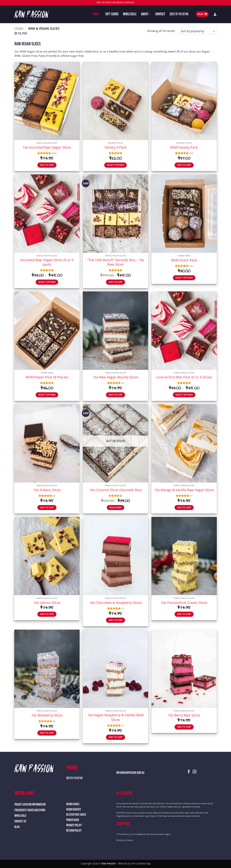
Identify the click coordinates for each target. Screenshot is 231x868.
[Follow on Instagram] (194, 772)
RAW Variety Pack (184, 147)
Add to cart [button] (47, 165)
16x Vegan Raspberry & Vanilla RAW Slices (115, 717)
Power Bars (73, 820)
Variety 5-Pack (116, 147)
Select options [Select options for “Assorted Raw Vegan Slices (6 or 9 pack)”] (47, 282)
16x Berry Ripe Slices (184, 715)
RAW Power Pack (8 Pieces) (47, 377)
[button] (202, 14)
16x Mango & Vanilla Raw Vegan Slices (184, 490)
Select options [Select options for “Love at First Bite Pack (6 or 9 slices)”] (184, 395)
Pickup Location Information (30, 805)
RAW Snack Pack (184, 260)
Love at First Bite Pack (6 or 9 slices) (184, 377)
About (146, 14)
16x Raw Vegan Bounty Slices (116, 377)
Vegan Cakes (73, 804)
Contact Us (20, 821)
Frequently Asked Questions (30, 810)
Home (19, 28)
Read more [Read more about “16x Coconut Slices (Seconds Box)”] (115, 508)
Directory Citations (125, 840)
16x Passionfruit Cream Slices (184, 603)
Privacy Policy (74, 825)
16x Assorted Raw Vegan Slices (47, 147)
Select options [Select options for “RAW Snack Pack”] (184, 278)
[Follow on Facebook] (189, 772)
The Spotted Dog (141, 863)
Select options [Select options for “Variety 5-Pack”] (115, 165)
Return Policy (74, 831)
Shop (97, 14)
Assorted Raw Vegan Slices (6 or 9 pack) (47, 262)
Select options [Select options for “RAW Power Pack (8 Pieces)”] (47, 395)
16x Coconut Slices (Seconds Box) (115, 490)
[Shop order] (198, 31)
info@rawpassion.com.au (130, 773)
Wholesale (130, 14)
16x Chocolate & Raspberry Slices (116, 603)
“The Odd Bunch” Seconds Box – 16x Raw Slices (116, 262)
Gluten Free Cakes (76, 815)
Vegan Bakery (74, 810)
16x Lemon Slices (47, 603)
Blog (17, 827)
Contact (160, 14)
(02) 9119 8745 (179, 14)
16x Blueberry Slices (47, 715)
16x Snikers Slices (47, 490)
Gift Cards (112, 14)
